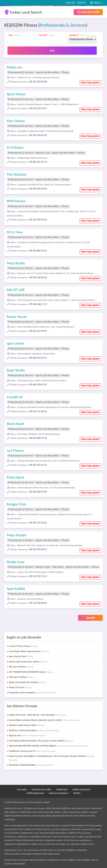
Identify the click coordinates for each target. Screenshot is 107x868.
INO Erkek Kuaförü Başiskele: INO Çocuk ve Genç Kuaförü (41, 741)
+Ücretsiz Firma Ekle (88, 12)
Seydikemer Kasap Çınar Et (32, 751)
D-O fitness (15, 148)
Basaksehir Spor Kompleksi (32, 693)
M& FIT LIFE (16, 290)
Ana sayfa (22, 789)
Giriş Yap (70, 3)
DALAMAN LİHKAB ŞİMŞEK (31, 765)
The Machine (17, 174)
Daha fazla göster (90, 82)
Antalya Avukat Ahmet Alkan (27, 725)
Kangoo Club (16, 504)
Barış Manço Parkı (21, 656)
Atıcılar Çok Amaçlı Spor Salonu (28, 662)
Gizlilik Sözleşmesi (81, 789)
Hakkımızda (62, 789)
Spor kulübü (16, 589)
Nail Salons (58, 567)
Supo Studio (16, 370)
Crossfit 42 (15, 397)
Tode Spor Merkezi (22, 677)
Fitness (65, 72)
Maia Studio (16, 263)
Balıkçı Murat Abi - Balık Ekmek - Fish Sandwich (37, 715)
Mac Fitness (16, 121)
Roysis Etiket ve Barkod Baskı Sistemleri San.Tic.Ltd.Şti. (44, 720)
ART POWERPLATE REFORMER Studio (31, 672)
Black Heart (15, 424)
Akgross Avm (27, 735)
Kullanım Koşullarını (59, 793)
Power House (17, 317)
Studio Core (16, 562)
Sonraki (90, 618)
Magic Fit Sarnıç (20, 687)
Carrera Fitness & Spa (23, 646)
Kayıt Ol (82, 3)
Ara (52, 50)
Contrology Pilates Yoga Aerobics (29, 651)
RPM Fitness (16, 201)
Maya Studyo (17, 535)
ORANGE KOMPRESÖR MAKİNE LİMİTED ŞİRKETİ (48, 746)
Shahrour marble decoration (34, 730)
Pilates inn (15, 67)
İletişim (77, 793)
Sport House (16, 94)
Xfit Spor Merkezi (21, 667)
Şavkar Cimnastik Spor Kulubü (27, 682)
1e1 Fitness (15, 451)
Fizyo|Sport (15, 477)
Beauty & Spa (43, 153)
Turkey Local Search (26, 12)
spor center (15, 343)
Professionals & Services (63, 25)
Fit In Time (15, 232)
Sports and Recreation (48, 72)
